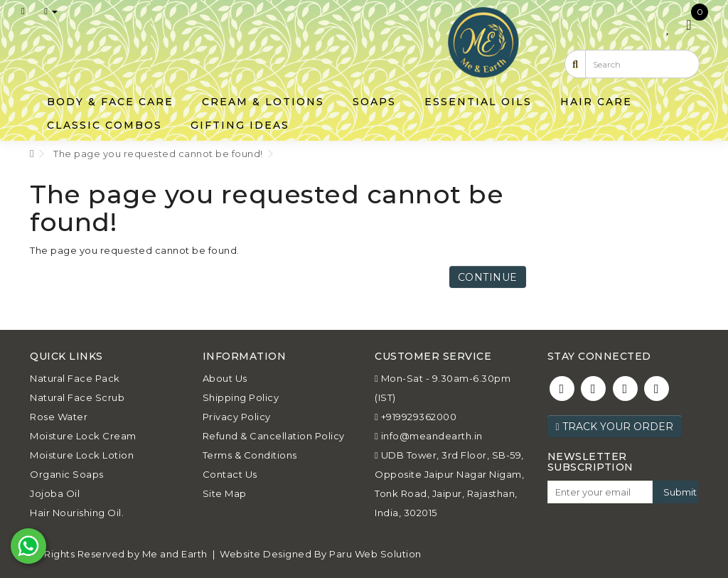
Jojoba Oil (55, 493)
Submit (680, 492)
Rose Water (59, 417)
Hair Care (596, 102)
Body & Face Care (110, 102)
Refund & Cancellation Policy (274, 436)
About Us (225, 378)
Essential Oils (478, 102)
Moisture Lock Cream (83, 436)
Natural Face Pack (75, 378)
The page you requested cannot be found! (158, 154)
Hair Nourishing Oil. (77, 513)
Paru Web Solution (375, 554)
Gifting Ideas (240, 125)
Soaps (374, 102)
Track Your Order (615, 427)
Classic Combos (105, 125)
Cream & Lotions (263, 102)
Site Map (225, 493)
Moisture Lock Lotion (82, 455)
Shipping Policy (241, 397)
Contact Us (230, 474)
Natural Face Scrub (77, 397)
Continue (488, 277)
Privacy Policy (237, 417)
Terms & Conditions (250, 455)
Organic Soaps (67, 474)
